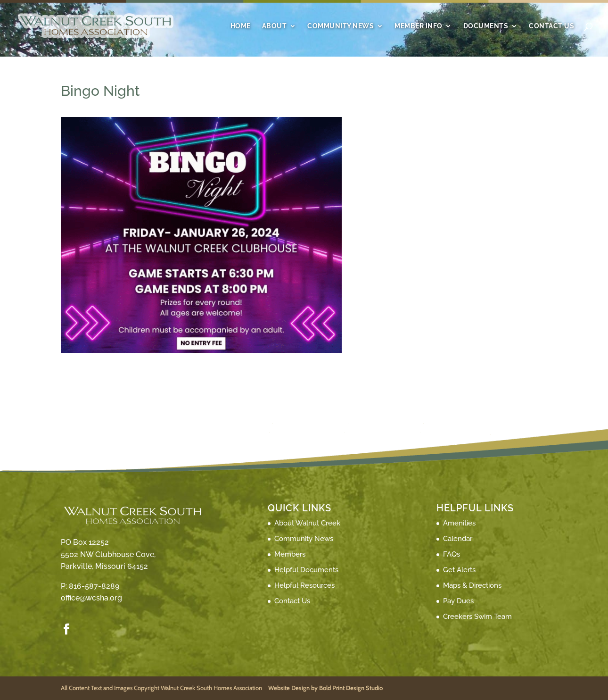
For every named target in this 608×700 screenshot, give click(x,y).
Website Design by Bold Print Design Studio (325, 688)
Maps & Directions (472, 585)
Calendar (458, 539)
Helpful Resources (304, 585)
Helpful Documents (306, 570)
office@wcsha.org (91, 598)
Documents (486, 26)
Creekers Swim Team (477, 617)
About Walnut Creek (307, 523)
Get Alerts (459, 570)
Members (290, 554)
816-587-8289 (94, 586)
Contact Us (551, 26)
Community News (341, 26)
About (275, 26)
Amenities (459, 523)
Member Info (419, 26)
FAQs (452, 554)
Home (241, 26)
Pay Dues (458, 601)
